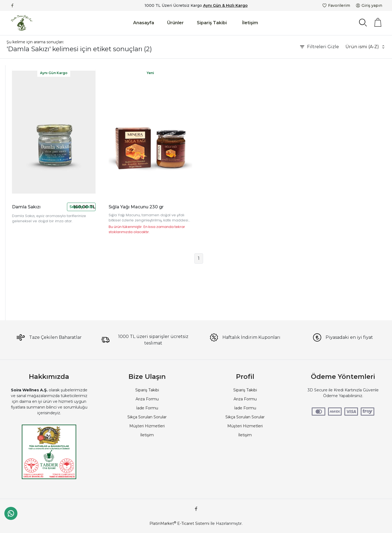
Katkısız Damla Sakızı (27, 260)
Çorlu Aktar (18, 102)
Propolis (15, 95)
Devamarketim (22, 87)
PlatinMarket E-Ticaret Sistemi (179, 523)
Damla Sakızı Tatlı (24, 284)
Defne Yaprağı (20, 142)
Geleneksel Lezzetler (27, 308)
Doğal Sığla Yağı (22, 181)
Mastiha (15, 252)
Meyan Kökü (19, 213)
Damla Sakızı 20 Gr (25, 300)
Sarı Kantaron (20, 221)
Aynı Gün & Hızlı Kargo (225, 5)
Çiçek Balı (16, 166)
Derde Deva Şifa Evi (26, 118)
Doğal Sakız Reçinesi (27, 245)
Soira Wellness (21, 134)
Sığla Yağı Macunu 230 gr (189, 180)
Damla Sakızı (19, 205)
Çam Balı (16, 158)
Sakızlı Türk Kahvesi (25, 292)
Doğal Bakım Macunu (28, 237)
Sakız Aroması (20, 276)
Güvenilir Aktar (21, 110)
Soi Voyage (18, 126)
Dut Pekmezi (20, 189)
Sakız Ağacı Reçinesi (26, 268)
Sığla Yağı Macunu (24, 173)
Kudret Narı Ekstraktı (27, 229)
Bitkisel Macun (21, 150)
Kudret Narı (18, 197)
